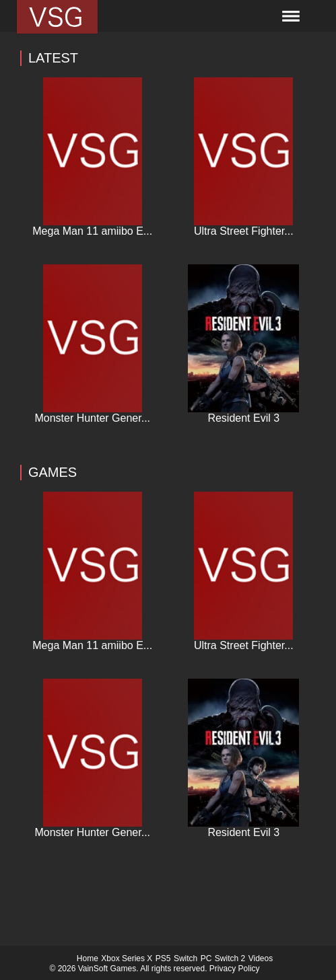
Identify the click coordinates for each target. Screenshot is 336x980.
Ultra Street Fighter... (244, 231)
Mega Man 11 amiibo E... (92, 231)
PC (206, 958)
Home (88, 958)
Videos (261, 958)
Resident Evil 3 (243, 418)
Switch (186, 958)
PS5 (163, 958)
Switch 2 (230, 958)
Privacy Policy (235, 969)
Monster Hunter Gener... (92, 418)
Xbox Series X (127, 958)
